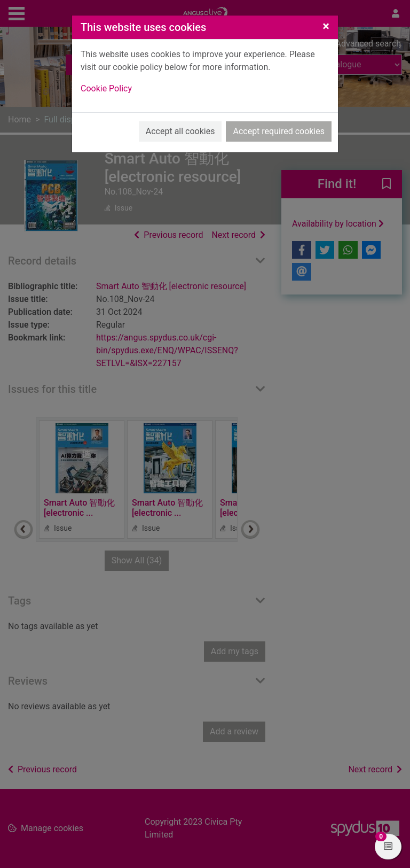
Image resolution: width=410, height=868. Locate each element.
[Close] (326, 26)
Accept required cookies (279, 131)
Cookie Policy (106, 88)
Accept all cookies (180, 131)
